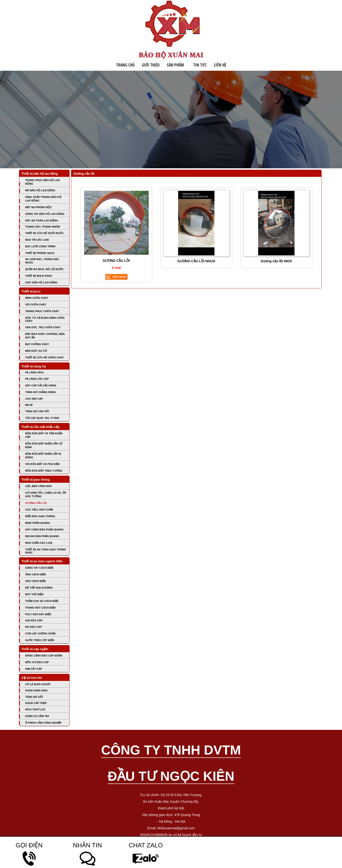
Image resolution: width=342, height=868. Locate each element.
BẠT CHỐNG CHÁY (37, 344)
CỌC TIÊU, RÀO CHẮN (39, 510)
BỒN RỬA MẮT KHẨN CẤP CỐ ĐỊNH (44, 445)
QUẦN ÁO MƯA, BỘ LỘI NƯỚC (44, 269)
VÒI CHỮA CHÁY (36, 305)
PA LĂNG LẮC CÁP (37, 379)
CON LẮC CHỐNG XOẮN (40, 633)
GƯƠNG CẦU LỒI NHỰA (196, 261)
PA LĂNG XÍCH (34, 372)
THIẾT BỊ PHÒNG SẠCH (40, 253)
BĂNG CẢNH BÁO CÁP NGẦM (44, 656)
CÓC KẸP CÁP (34, 399)
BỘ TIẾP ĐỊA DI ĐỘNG (39, 588)
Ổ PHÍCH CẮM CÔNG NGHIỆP (43, 723)
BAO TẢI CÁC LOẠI (37, 240)
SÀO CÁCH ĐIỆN (36, 581)
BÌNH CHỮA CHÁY (37, 298)
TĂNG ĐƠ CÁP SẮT (37, 411)
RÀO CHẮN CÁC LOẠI (39, 543)
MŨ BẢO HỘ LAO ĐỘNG (40, 190)
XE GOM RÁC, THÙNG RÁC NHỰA (42, 261)
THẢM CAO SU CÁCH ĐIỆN (42, 601)
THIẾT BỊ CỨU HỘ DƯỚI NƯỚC (44, 233)
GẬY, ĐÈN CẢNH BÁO (38, 486)
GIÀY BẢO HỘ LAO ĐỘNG (41, 282)
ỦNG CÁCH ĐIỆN (36, 574)
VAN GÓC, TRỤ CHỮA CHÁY (43, 327)
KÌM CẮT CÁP (34, 669)
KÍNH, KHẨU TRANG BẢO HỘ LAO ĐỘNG (43, 199)
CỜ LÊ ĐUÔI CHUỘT (38, 684)
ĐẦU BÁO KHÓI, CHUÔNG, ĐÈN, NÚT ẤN (45, 336)
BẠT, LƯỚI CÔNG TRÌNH (40, 246)
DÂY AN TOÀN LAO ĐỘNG (42, 221)
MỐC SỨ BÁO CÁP (37, 662)
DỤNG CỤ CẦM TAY (37, 716)
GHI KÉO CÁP (34, 620)
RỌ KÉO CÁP (33, 627)
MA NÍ (29, 405)
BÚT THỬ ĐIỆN (34, 594)
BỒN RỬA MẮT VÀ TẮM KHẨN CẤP (44, 435)
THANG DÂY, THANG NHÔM (43, 227)
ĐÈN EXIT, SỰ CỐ (36, 351)
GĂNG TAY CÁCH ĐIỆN (39, 568)
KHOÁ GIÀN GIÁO (36, 690)
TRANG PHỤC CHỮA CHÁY (42, 311)
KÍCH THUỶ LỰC (35, 709)
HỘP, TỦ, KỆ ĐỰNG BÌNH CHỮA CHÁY (45, 319)
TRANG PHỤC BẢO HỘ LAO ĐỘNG (43, 182)
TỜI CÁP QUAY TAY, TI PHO (42, 418)
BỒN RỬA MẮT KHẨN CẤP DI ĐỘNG (43, 456)
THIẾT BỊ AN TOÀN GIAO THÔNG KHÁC (46, 551)
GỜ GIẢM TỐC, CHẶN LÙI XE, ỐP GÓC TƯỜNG (46, 495)
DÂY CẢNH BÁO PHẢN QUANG (44, 530)
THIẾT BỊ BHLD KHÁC (39, 276)
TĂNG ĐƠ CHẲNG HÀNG (40, 392)
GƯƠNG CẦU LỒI (36, 503)
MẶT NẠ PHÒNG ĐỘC (38, 207)
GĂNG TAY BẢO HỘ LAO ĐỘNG (45, 214)
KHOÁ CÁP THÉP (36, 703)
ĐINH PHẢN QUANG (38, 523)
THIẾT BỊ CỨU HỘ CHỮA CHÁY (45, 357)
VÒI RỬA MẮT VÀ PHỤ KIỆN (42, 464)
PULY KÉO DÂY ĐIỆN (38, 614)
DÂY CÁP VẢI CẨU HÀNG (41, 385)
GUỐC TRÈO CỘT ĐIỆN (40, 640)
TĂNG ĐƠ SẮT (34, 697)
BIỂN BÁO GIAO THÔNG (40, 516)
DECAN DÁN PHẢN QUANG (42, 536)
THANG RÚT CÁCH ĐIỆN (40, 608)
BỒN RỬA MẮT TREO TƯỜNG (44, 471)
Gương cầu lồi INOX (276, 261)
